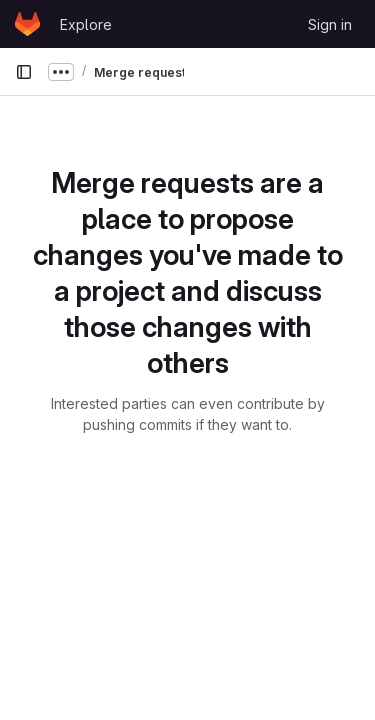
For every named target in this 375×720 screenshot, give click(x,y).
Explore (86, 24)
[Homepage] (27, 24)
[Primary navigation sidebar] (24, 72)
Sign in (330, 24)
